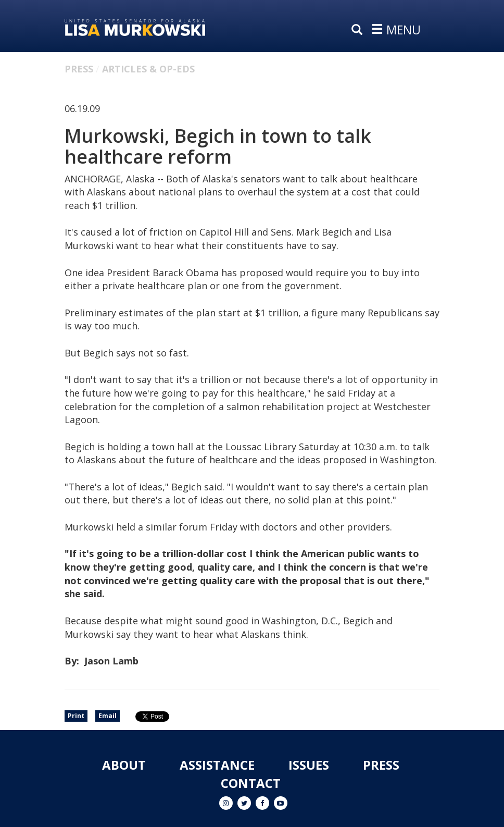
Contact (251, 783)
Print (76, 716)
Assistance (217, 765)
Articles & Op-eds (148, 69)
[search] (359, 30)
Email (108, 716)
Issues (309, 765)
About (124, 765)
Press (79, 69)
